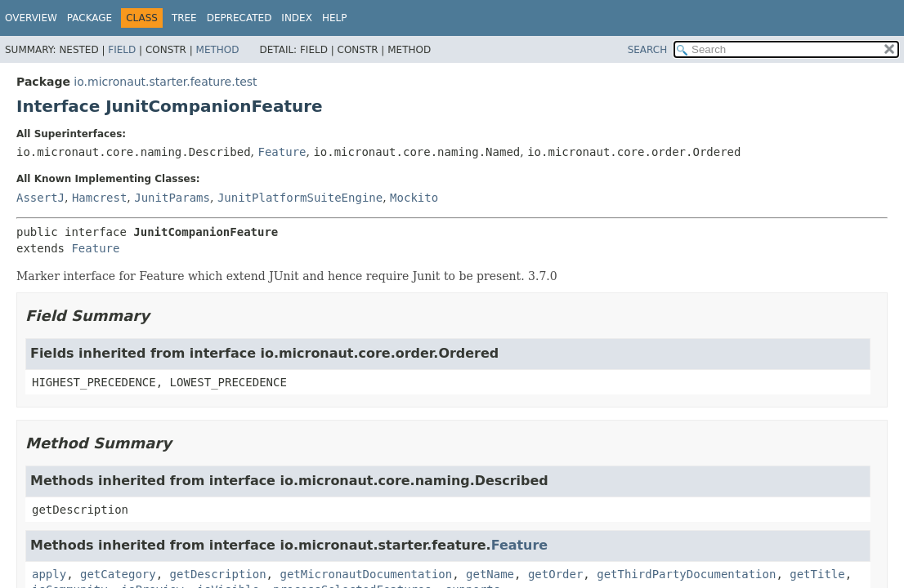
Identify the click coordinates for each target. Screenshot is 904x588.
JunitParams (172, 198)
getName (490, 574)
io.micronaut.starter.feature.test (165, 82)
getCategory (118, 574)
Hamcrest (99, 198)
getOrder (555, 574)
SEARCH (648, 50)
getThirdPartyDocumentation (686, 574)
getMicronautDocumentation (366, 574)
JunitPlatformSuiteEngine (300, 198)
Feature (282, 152)
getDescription (218, 574)
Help (335, 18)
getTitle (817, 574)
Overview (31, 18)
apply (49, 574)
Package (90, 18)
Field (122, 50)
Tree (184, 18)
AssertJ (40, 198)
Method (218, 50)
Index (297, 18)
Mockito (414, 198)
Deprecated (239, 18)
